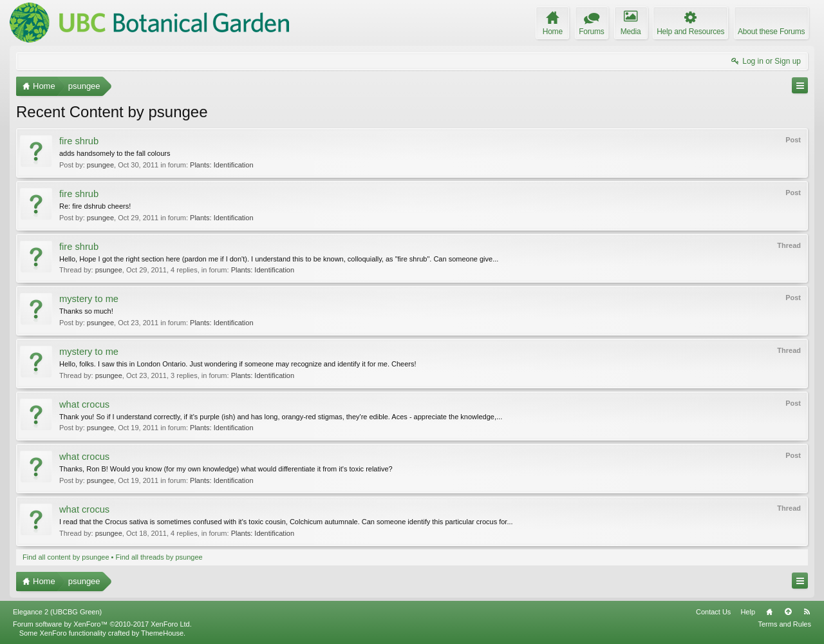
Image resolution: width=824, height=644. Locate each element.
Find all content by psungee (66, 557)
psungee (100, 165)
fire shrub (79, 141)
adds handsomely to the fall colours (115, 153)
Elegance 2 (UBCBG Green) (57, 612)
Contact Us (713, 612)
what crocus (84, 404)
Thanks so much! (86, 311)
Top (788, 612)
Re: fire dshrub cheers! (95, 206)
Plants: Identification (221, 165)
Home (769, 612)
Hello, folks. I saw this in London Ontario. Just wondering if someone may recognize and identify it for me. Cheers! (238, 364)
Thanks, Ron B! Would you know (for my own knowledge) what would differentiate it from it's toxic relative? (226, 469)
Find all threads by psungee (159, 557)
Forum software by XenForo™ (102, 624)
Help (748, 612)
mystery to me (89, 299)
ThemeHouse (162, 633)
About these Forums (771, 32)
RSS (807, 612)
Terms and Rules (784, 624)
